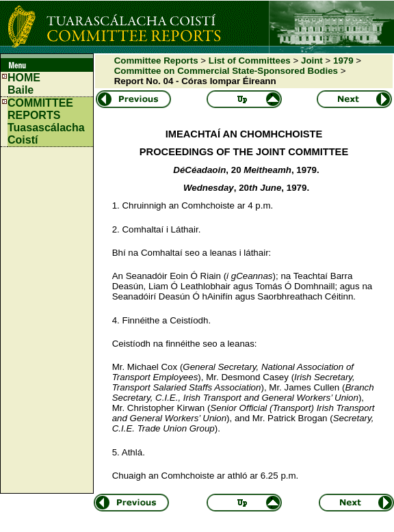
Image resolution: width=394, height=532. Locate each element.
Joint (312, 61)
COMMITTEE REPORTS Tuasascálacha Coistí (46, 121)
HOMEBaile (24, 84)
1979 (343, 61)
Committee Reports (156, 61)
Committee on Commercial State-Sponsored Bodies (226, 71)
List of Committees (250, 61)
